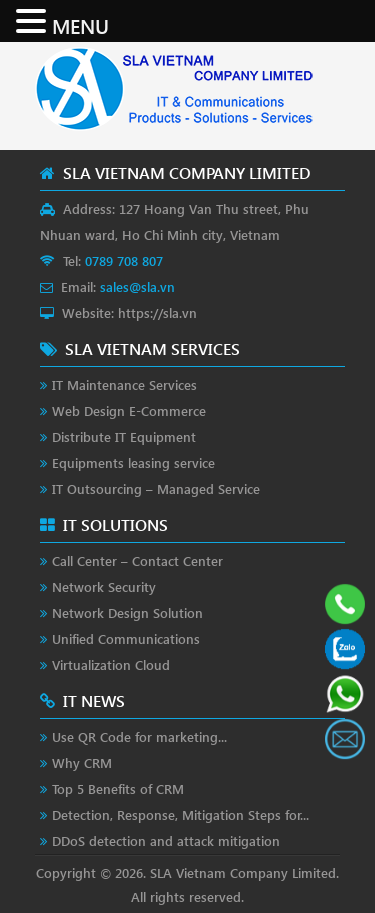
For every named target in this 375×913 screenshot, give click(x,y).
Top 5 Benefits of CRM (118, 788)
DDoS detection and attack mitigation (166, 840)
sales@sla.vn (137, 286)
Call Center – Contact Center (137, 560)
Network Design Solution (127, 612)
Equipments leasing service (133, 462)
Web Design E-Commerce (129, 410)
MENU (80, 25)
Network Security (104, 586)
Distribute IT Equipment (124, 436)
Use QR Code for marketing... (139, 736)
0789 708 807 (124, 260)
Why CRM (82, 762)
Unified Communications (126, 638)
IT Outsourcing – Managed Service (156, 488)
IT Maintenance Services (124, 384)
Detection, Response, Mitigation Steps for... (180, 814)
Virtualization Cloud (111, 664)
